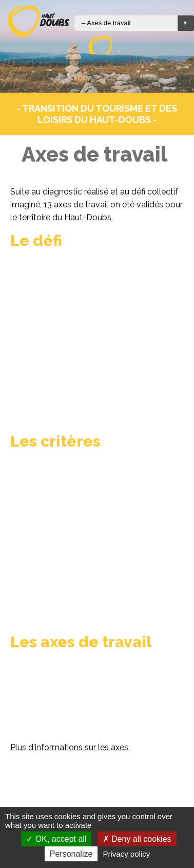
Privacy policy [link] (127, 854)
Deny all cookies (137, 839)
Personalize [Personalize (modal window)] (71, 854)
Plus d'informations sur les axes (70, 747)
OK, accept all (56, 839)
